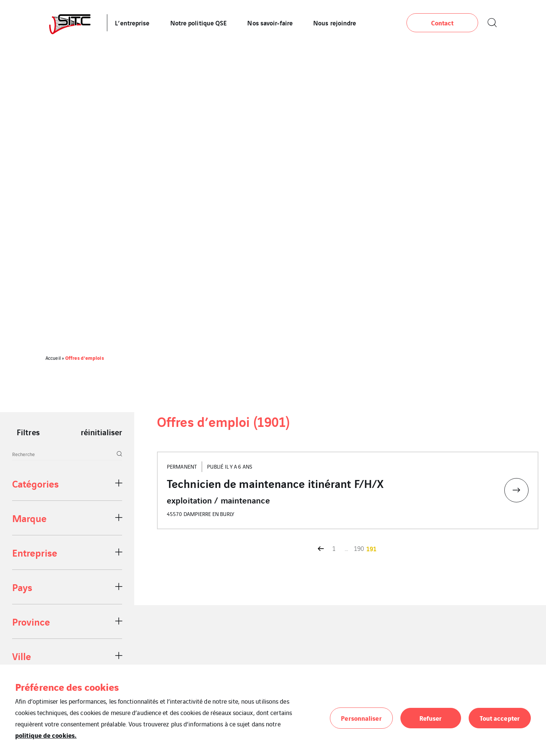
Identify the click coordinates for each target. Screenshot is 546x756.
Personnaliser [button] (361, 718)
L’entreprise (132, 23)
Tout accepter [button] (500, 718)
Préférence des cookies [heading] (67, 687)
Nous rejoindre (335, 23)
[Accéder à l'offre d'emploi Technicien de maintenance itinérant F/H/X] (348, 490)
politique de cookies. (46, 735)
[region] (67, 580)
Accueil (53, 358)
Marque (29, 518)
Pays (22, 587)
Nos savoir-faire (270, 23)
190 (359, 548)
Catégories (35, 483)
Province (31, 621)
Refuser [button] (431, 718)
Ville (22, 656)
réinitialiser (101, 432)
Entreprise (35, 552)
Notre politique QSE (199, 23)
